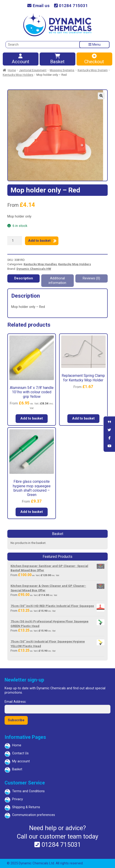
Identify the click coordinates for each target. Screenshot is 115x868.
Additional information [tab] (57, 281)
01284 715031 (71, 6)
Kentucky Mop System (93, 70)
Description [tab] (24, 278)
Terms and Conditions (28, 791)
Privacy (18, 799)
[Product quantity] (15, 241)
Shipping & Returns (26, 807)
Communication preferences (34, 815)
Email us (38, 6)
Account (20, 59)
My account (21, 761)
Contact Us (20, 753)
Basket (57, 59)
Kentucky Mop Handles (40, 264)
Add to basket (39, 241)
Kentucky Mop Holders (18, 75)
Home (12, 70)
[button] (101, 96)
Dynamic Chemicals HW (34, 269)
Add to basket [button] (32, 418)
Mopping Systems (62, 70)
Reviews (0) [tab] (91, 278)
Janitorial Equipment (33, 70)
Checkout (94, 59)
